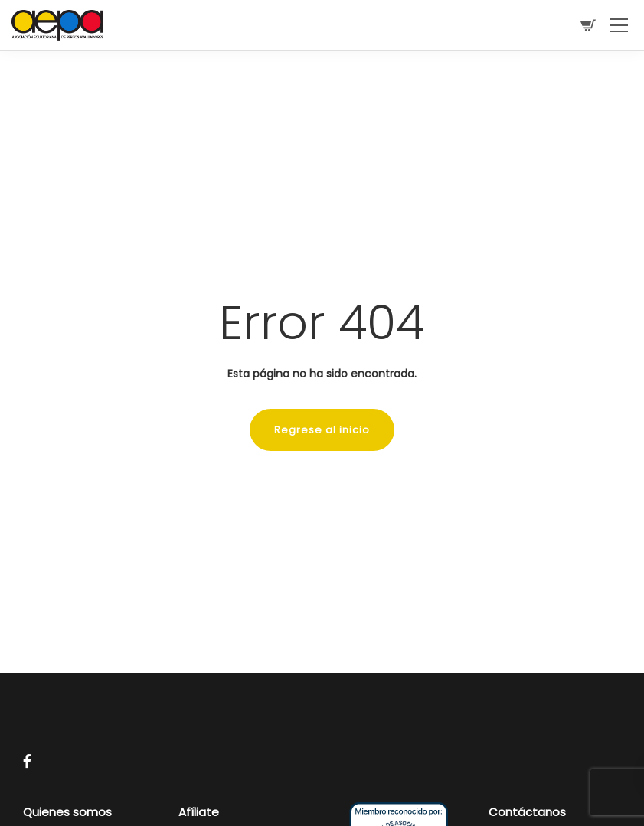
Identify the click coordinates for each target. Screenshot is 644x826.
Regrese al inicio (322, 430)
